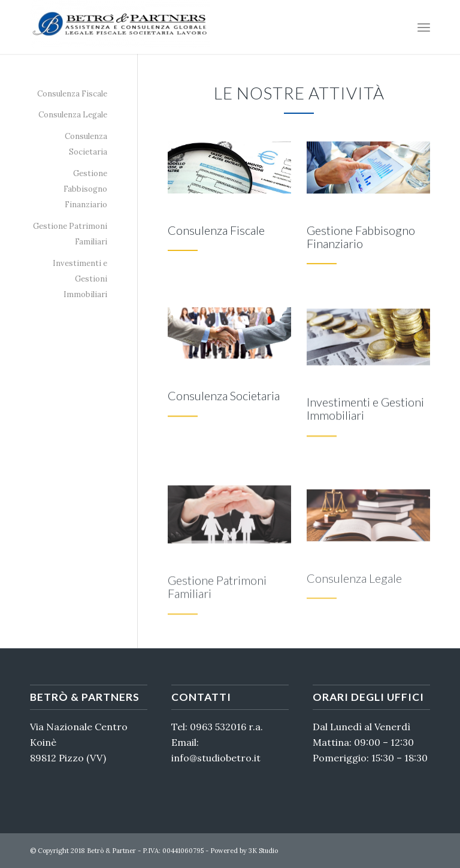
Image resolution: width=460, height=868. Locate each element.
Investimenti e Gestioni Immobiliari (80, 279)
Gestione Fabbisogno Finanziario (85, 189)
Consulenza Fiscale (72, 94)
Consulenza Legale (73, 115)
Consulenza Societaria (86, 144)
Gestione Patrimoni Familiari (70, 234)
